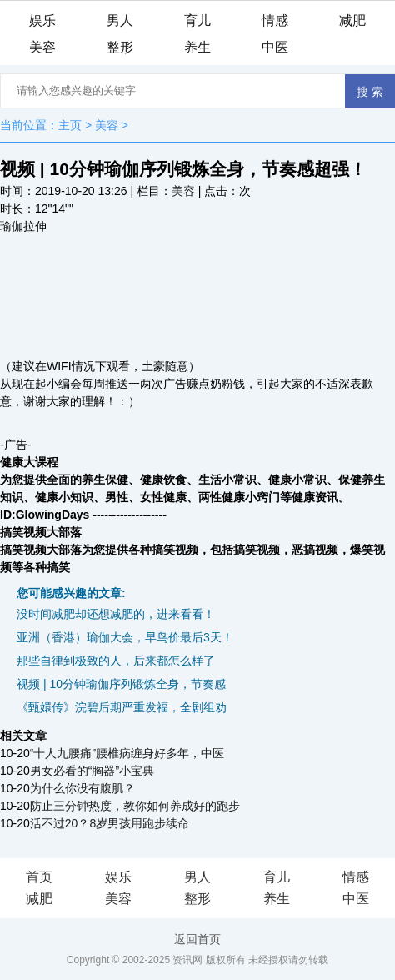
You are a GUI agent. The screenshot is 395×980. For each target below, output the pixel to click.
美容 (42, 47)
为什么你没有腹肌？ (82, 788)
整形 (120, 47)
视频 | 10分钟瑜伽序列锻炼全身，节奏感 (121, 684)
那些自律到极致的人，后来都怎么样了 (116, 661)
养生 (197, 47)
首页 (39, 877)
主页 (70, 125)
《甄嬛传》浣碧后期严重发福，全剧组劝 (122, 707)
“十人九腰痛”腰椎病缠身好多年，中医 (127, 753)
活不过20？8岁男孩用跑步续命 (110, 823)
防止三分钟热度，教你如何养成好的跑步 (135, 806)
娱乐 (42, 20)
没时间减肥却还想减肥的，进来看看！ (116, 614)
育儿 (197, 20)
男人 (120, 20)
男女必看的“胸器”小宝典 (92, 771)
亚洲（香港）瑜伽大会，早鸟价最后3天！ (125, 637)
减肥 (352, 20)
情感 (275, 20)
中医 (275, 47)
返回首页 (197, 939)
